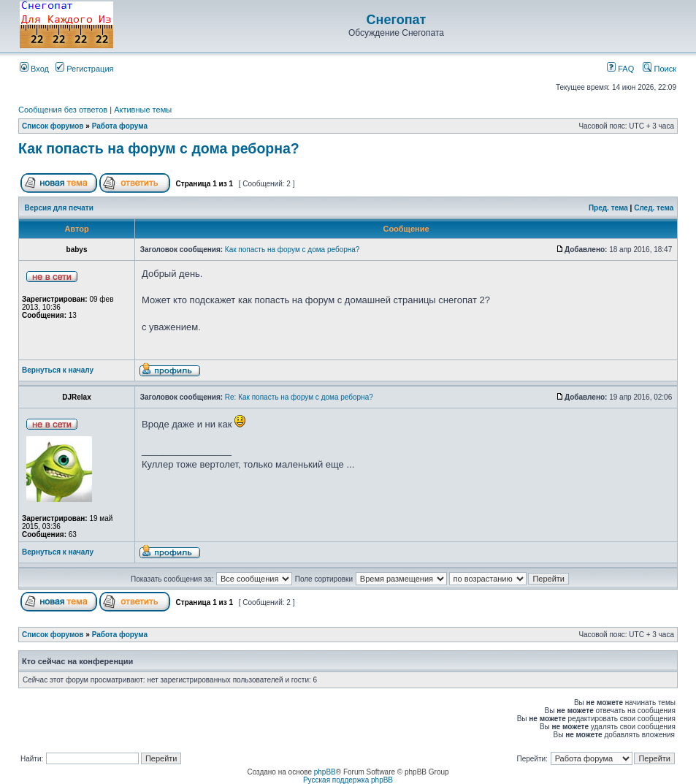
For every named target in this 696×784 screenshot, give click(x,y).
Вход (34, 69)
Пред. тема (608, 208)
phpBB (325, 772)
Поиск (659, 69)
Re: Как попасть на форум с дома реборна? (299, 397)
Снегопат (397, 20)
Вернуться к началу (58, 370)
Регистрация (84, 69)
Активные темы (143, 110)
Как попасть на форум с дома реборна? (159, 148)
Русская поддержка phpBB (348, 780)
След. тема (654, 208)
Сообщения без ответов (63, 110)
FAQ (620, 69)
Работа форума (120, 126)
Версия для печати (59, 208)
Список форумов (53, 126)
